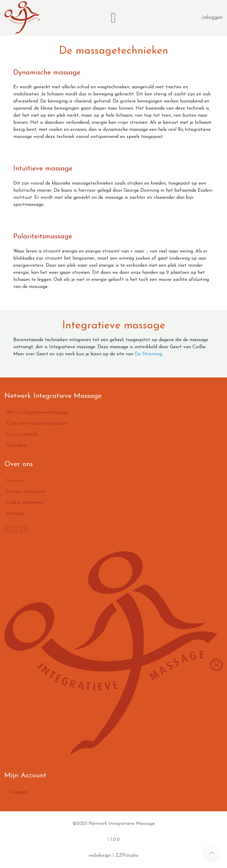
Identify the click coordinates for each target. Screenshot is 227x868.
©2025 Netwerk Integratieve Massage (114, 824)
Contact (15, 481)
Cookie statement (25, 503)
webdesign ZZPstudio (113, 855)
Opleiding (17, 445)
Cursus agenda (22, 434)
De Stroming (148, 354)
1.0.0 (113, 839)
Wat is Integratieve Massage (37, 413)
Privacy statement (26, 492)
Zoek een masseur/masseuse (37, 424)
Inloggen (17, 792)
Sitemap (15, 514)
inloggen (212, 18)
